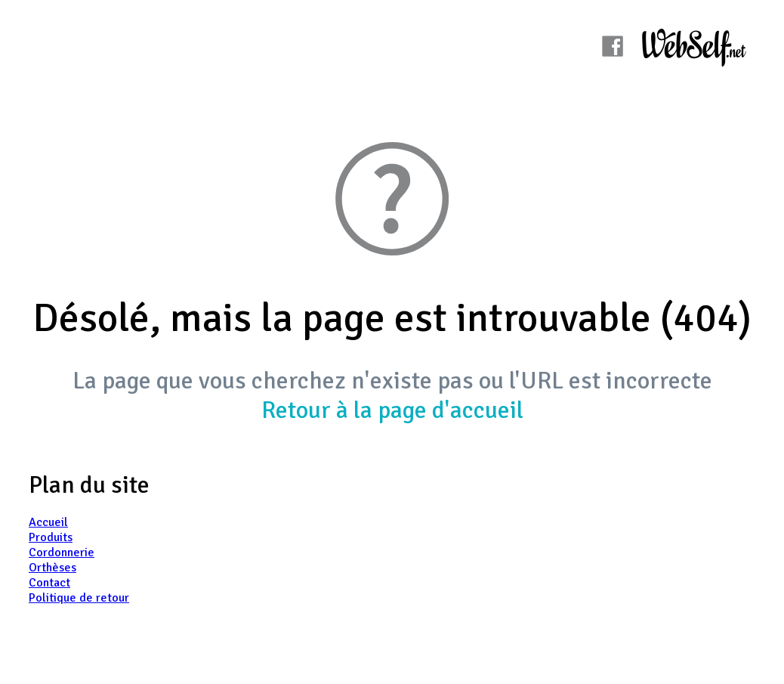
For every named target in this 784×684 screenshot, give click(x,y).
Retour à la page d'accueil (392, 410)
